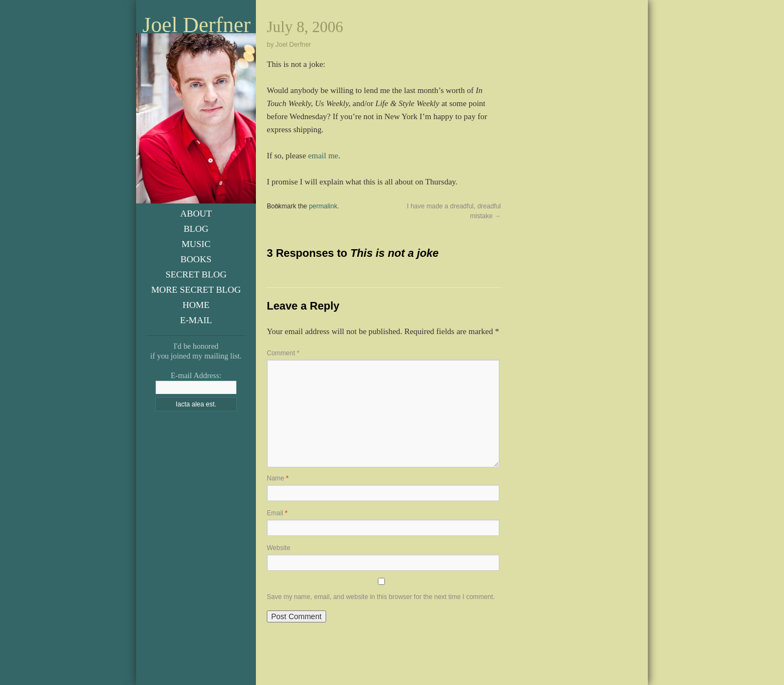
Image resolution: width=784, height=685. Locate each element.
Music (196, 244)
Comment (283, 353)
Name (278, 478)
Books (196, 259)
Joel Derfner (197, 25)
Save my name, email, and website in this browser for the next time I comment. (381, 597)
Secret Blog (196, 274)
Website (278, 548)
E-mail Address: (196, 375)
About (196, 214)
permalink (323, 206)
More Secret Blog (196, 290)
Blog (196, 229)
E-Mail (196, 320)
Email (277, 513)
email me (323, 156)
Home (196, 305)
